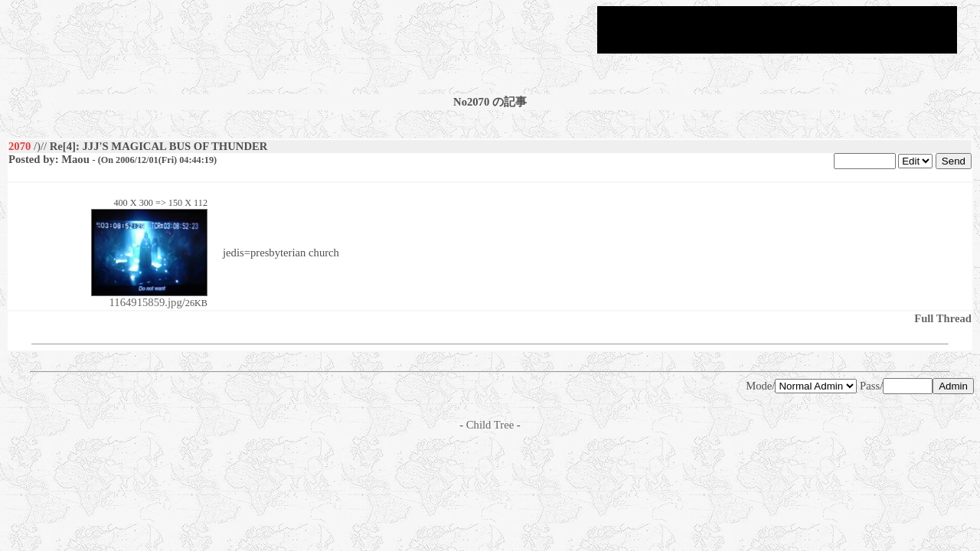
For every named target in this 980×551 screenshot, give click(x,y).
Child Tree (490, 425)
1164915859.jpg (149, 297)
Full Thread (943, 318)
